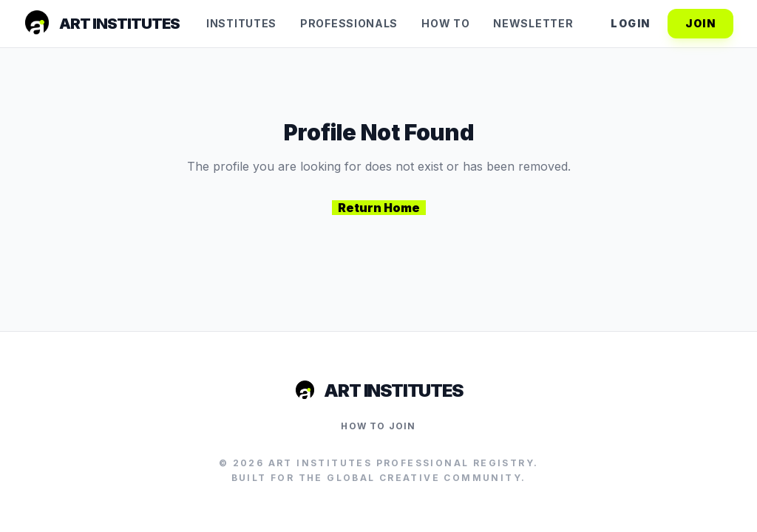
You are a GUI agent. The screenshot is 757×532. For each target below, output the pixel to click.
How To (445, 23)
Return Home (379, 208)
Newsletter (533, 23)
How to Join (378, 426)
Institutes (241, 23)
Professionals (349, 23)
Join (700, 23)
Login (630, 23)
